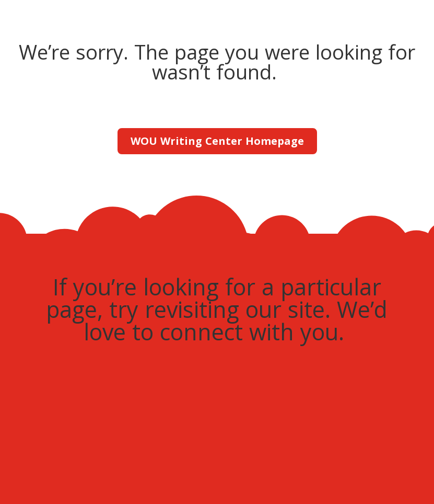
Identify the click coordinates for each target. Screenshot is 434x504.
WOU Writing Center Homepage (217, 141)
